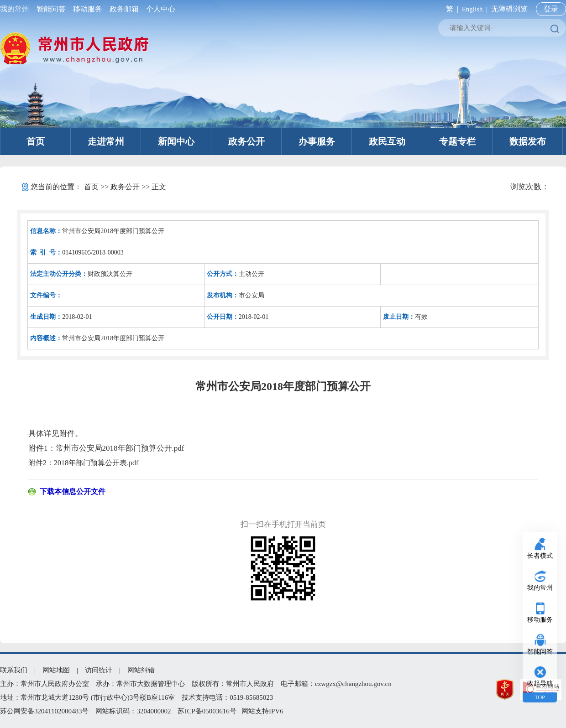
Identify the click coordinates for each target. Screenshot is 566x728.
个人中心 (159, 9)
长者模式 (540, 556)
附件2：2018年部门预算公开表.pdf (83, 463)
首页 (36, 141)
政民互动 (387, 141)
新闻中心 (176, 141)
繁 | (450, 9)
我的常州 (16, 9)
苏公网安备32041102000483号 (44, 711)
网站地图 (56, 670)
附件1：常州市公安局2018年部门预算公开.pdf (106, 448)
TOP (540, 697)
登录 (551, 9)
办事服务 (317, 141)
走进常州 (106, 141)
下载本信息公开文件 (73, 491)
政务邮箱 (124, 9)
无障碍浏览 (509, 9)
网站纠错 (141, 670)
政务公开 (246, 141)
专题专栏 (457, 141)
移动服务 (88, 9)
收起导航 (540, 684)
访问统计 (99, 670)
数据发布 (528, 141)
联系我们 (14, 670)
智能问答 (51, 9)
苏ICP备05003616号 (207, 711)
